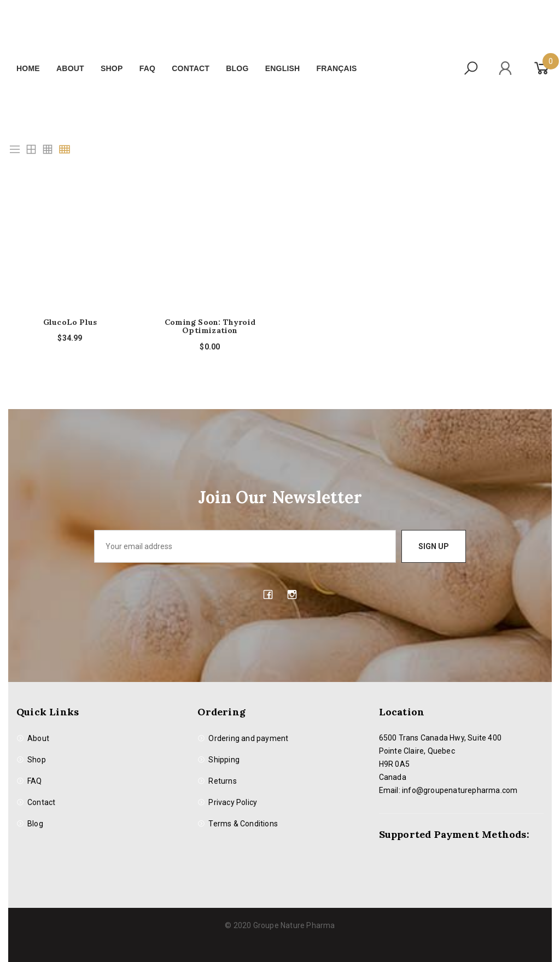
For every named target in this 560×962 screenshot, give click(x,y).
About (70, 68)
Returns (222, 781)
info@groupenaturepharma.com (460, 790)
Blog (237, 68)
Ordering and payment (248, 738)
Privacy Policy (233, 802)
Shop (112, 68)
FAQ (147, 68)
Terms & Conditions (243, 824)
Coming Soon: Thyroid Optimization (210, 327)
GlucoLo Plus (70, 322)
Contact (191, 68)
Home (28, 68)
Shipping (224, 760)
